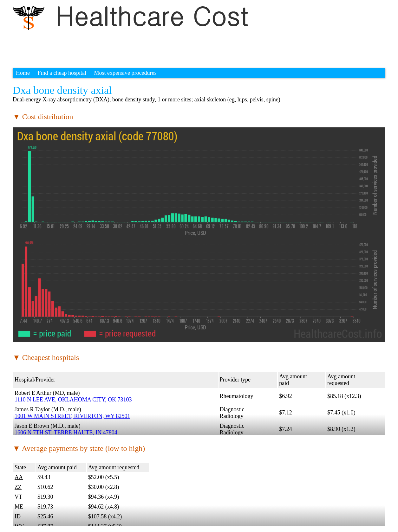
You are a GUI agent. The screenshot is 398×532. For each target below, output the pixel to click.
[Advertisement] (128, 46)
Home (23, 73)
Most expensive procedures (125, 73)
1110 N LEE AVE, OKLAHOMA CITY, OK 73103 (73, 400)
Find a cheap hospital (62, 73)
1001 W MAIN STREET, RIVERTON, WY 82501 (72, 416)
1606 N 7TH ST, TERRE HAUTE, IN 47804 (66, 433)
